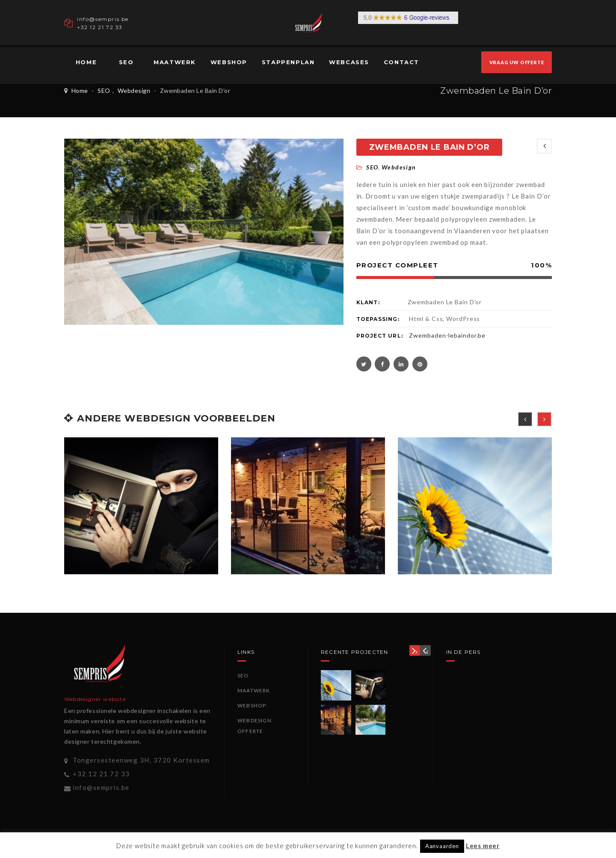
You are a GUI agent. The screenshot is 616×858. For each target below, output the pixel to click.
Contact (401, 62)
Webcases (349, 62)
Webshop (229, 62)
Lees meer (483, 846)
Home (86, 62)
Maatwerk (175, 62)
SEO (126, 62)
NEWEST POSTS (544, 146)
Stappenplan (288, 62)
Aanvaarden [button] (442, 846)
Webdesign (134, 91)
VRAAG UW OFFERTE (517, 62)
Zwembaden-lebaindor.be (447, 335)
